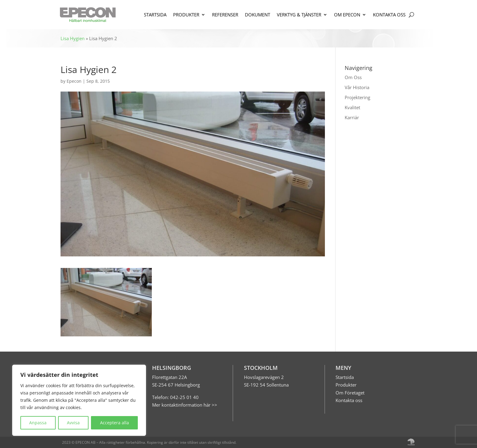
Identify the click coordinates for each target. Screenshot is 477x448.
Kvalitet (352, 107)
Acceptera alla (115, 423)
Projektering (357, 97)
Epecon (74, 81)
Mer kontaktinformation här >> (185, 405)
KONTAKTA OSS (389, 15)
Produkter (346, 385)
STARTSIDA (155, 15)
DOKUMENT (258, 15)
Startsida (345, 377)
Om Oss (353, 77)
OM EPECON (347, 15)
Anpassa (38, 423)
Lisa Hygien (73, 38)
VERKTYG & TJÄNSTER (299, 15)
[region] (79, 400)
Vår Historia (357, 87)
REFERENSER (225, 15)
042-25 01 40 (184, 397)
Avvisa (73, 423)
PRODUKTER (186, 15)
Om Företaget (350, 393)
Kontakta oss (349, 400)
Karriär (352, 117)
